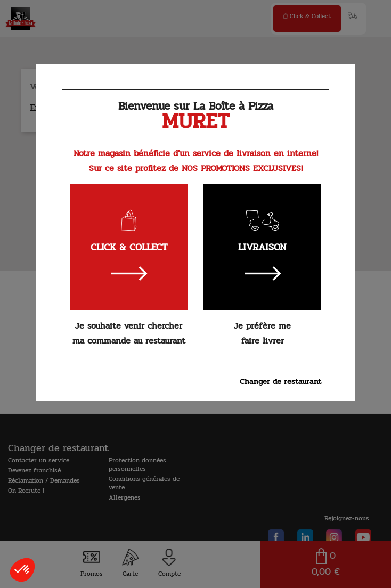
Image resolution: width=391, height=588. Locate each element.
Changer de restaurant (280, 381)
